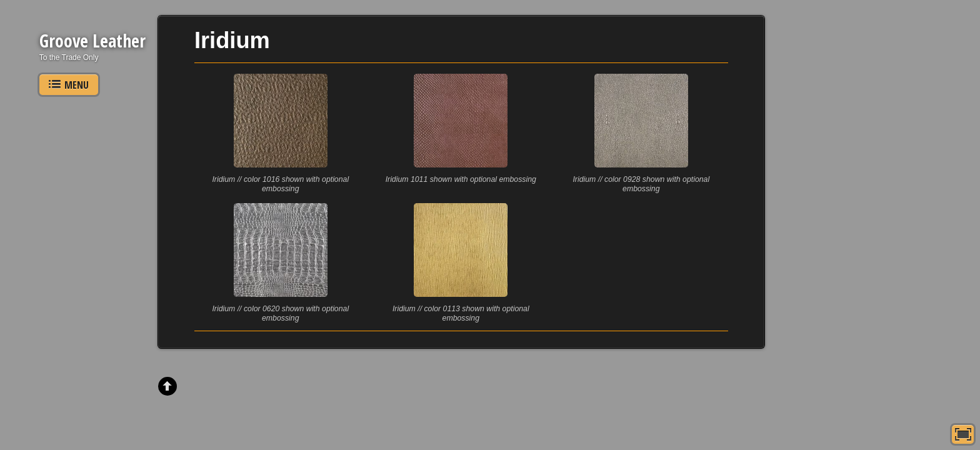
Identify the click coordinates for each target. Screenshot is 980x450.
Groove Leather (92, 41)
